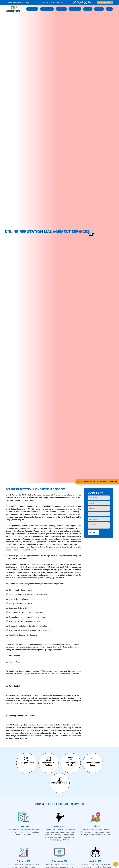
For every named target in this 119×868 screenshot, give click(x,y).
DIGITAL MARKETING (47, 9)
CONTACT (109, 9)
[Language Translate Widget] (105, 3)
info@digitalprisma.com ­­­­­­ (14, 3)
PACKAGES (88, 9)
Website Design (32, 9)
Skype (26, 3)
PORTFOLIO (99, 9)
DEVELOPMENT (61, 9)
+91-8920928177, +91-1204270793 (51, 3)
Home (79, 482)
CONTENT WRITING (75, 9)
